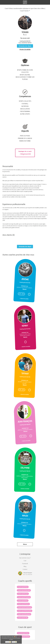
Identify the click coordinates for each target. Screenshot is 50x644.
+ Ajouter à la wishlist (24, 299)
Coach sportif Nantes (23, 604)
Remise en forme (25, 141)
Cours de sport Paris (23, 633)
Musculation (25, 109)
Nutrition (25, 106)
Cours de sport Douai (23, 636)
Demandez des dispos (25, 46)
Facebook (25, 564)
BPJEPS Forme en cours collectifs (25, 71)
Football (25, 104)
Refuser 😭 (14, 642)
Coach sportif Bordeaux (24, 614)
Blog (25, 566)
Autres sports (25, 114)
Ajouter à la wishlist (25, 49)
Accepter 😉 (8, 642)
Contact (25, 569)
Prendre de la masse (25, 138)
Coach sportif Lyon (23, 594)
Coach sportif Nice (23, 601)
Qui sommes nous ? (25, 558)
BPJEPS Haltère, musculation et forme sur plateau (25, 77)
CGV (25, 561)
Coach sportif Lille (23, 618)
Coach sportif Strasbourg (24, 607)
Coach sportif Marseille (24, 590)
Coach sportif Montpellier (25, 611)
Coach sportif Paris (23, 587)
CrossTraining (25, 111)
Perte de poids (25, 136)
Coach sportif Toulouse (24, 597)
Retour (25, 544)
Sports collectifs (25, 101)
